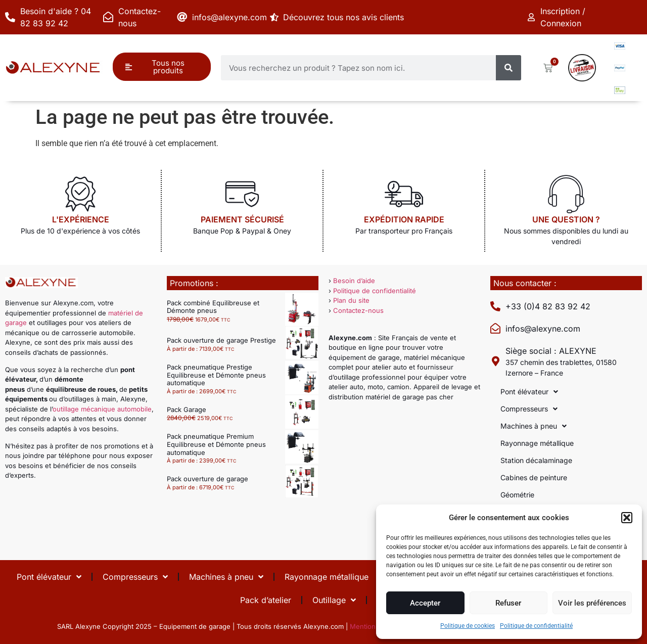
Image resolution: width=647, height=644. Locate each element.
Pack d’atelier (266, 600)
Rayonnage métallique (537, 443)
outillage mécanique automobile (102, 409)
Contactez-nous (358, 310)
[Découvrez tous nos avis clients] (275, 17)
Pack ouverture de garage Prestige (221, 340)
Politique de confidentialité (536, 626)
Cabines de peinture (534, 477)
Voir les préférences (592, 603)
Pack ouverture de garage (207, 479)
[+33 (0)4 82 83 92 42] (495, 306)
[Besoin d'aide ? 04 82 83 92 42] (10, 17)
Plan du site (351, 300)
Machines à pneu (534, 426)
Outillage (334, 600)
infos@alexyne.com (229, 17)
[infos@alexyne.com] (182, 17)
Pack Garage (187, 409)
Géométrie (517, 495)
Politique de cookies (468, 626)
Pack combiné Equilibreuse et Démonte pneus (213, 307)
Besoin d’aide (354, 281)
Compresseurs (529, 409)
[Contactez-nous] (108, 17)
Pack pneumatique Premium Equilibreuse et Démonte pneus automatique (216, 444)
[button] (627, 518)
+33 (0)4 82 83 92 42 (548, 306)
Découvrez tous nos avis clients (345, 17)
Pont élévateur (529, 392)
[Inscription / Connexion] (532, 17)
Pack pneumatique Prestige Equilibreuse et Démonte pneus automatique (216, 375)
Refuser (508, 603)
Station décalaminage (536, 460)
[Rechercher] (509, 68)
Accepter (425, 603)
